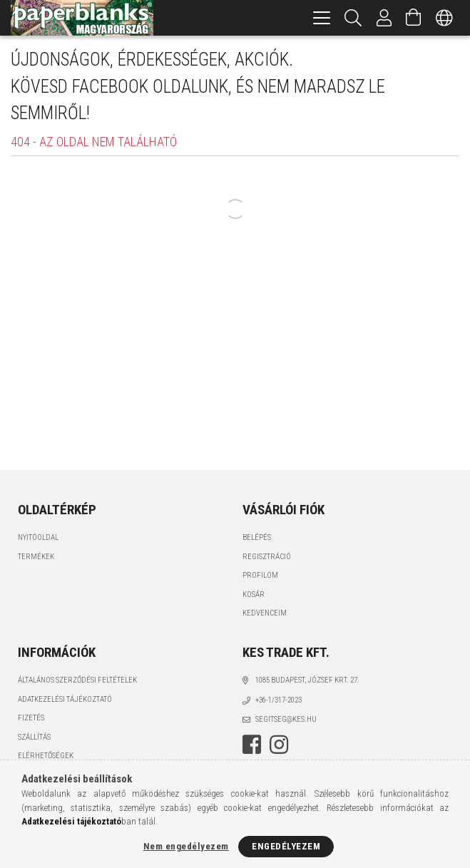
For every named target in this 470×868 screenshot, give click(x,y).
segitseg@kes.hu (286, 719)
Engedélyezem (286, 846)
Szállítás (34, 737)
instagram (279, 745)
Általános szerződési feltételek (77, 680)
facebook (252, 745)
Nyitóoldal (38, 537)
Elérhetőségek (46, 756)
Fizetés (31, 718)
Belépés (257, 537)
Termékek (36, 557)
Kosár (254, 594)
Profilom (260, 575)
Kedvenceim (265, 613)
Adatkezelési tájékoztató (65, 699)
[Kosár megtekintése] (414, 18)
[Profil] (384, 18)
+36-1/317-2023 (279, 700)
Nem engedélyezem (186, 846)
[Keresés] (353, 18)
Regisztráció (267, 557)
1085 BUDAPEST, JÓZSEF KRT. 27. (307, 680)
